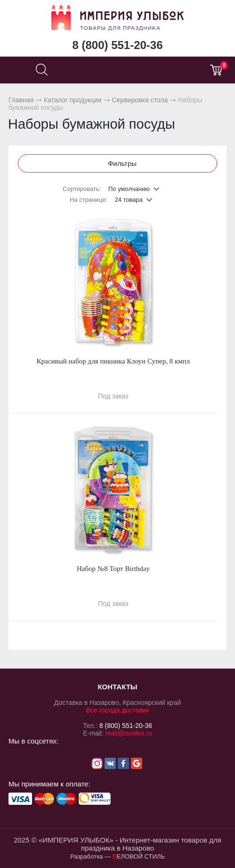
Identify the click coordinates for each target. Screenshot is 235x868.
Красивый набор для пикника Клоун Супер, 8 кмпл (113, 361)
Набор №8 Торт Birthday (113, 569)
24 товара (129, 200)
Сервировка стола (140, 100)
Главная (21, 100)
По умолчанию (129, 189)
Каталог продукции (73, 100)
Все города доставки (117, 710)
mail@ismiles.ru (129, 733)
